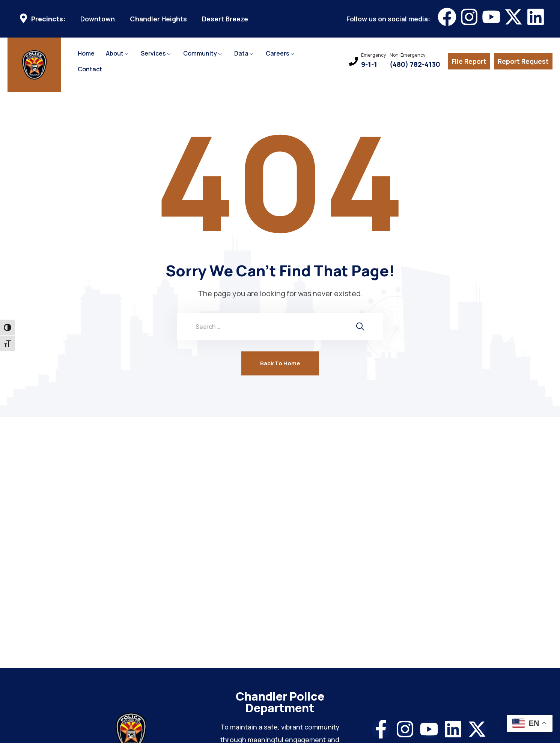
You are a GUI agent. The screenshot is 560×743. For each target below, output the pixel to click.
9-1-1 (369, 64)
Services (153, 53)
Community (200, 53)
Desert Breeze (225, 19)
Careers (278, 53)
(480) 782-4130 (415, 64)
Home (86, 53)
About (115, 53)
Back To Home (280, 363)
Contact (90, 69)
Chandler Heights (158, 19)
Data (241, 53)
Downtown (98, 19)
